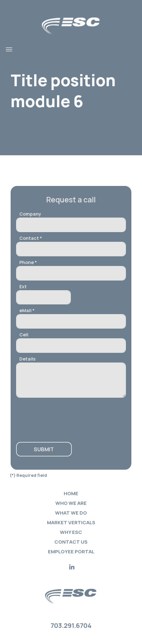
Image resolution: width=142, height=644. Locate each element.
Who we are (71, 503)
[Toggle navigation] (9, 49)
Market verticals (71, 522)
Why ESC (71, 532)
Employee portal (71, 552)
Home (71, 493)
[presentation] (55, 417)
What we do (71, 513)
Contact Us (71, 542)
